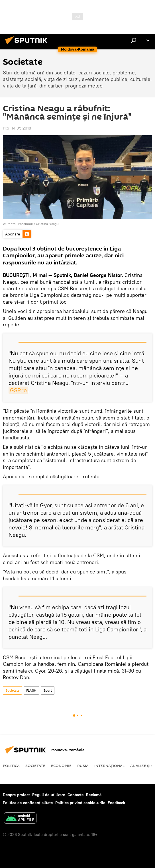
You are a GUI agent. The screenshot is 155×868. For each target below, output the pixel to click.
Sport (48, 690)
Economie (61, 765)
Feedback (116, 803)
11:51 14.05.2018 (17, 128)
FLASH (31, 690)
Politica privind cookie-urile (80, 803)
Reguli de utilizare (49, 795)
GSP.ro (18, 390)
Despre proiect (16, 795)
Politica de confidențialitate (28, 803)
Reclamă (94, 795)
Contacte (76, 795)
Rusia (83, 765)
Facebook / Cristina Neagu (38, 224)
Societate (12, 690)
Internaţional (109, 765)
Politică (11, 765)
